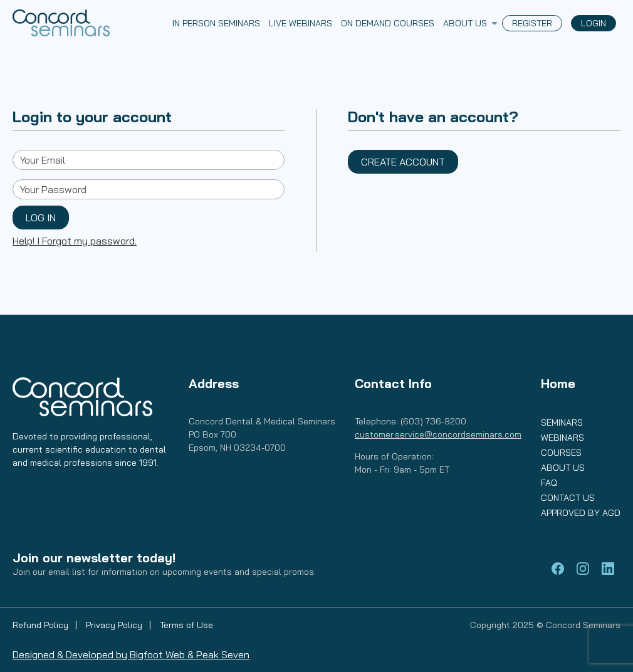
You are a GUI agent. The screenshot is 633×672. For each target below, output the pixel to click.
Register (532, 23)
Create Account (403, 162)
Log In (41, 218)
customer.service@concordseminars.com (438, 434)
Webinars (562, 438)
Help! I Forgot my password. (75, 241)
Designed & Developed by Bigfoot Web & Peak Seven (131, 654)
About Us (563, 468)
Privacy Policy (115, 625)
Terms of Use (186, 625)
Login (594, 23)
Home (558, 383)
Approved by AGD (581, 513)
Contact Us (568, 498)
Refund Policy (42, 625)
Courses (561, 453)
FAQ (549, 483)
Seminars (562, 423)
